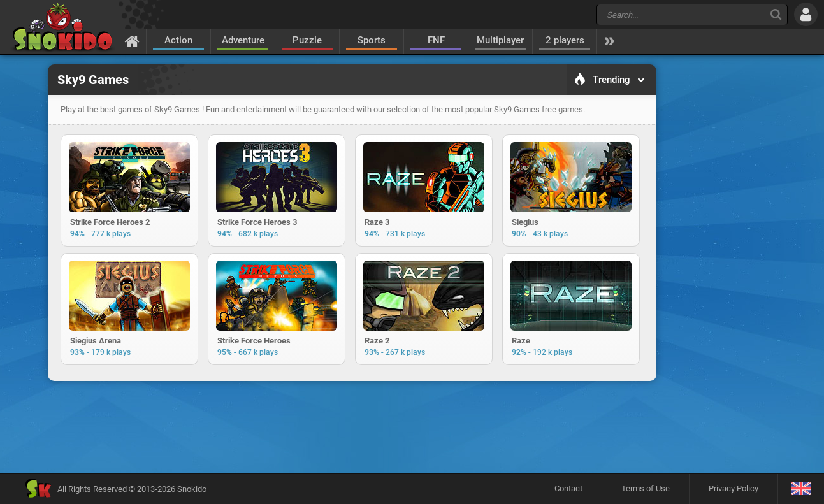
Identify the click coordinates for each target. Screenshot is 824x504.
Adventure (243, 40)
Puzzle (307, 40)
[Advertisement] (352, 427)
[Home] (132, 41)
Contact (568, 488)
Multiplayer (500, 40)
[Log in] (806, 14)
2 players (565, 40)
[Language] (801, 489)
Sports (372, 40)
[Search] (776, 14)
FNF (436, 40)
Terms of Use (646, 488)
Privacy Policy (734, 488)
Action (178, 40)
